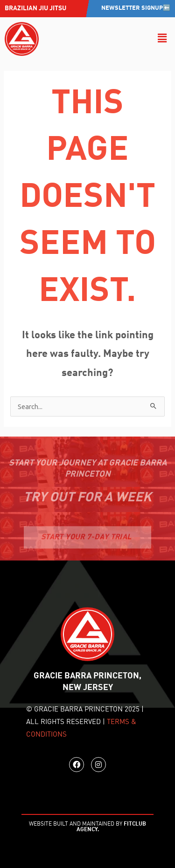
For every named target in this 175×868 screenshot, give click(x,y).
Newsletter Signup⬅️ (136, 8)
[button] (162, 39)
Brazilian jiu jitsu (35, 8)
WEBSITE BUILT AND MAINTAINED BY (87, 827)
